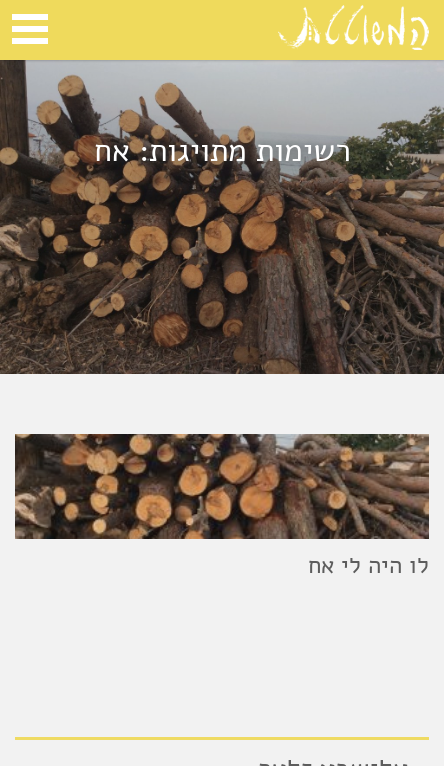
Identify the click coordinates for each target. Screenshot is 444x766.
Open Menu (30, 29)
